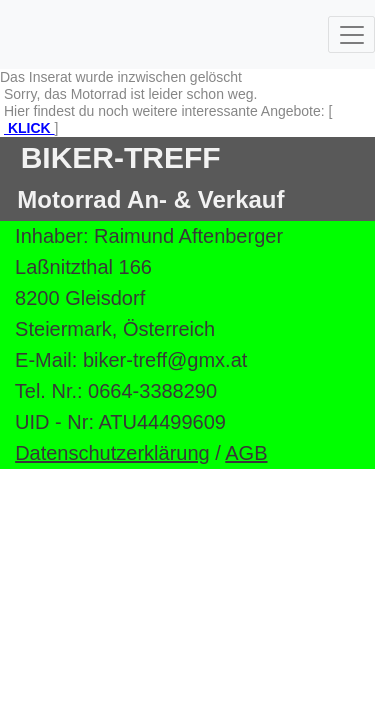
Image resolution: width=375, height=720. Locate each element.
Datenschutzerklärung (112, 453)
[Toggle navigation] (351, 34)
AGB (246, 453)
